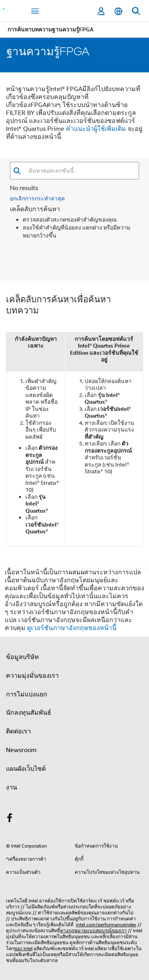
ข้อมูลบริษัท (22, 657)
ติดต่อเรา (18, 731)
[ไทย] (118, 11)
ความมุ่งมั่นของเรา (32, 676)
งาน (12, 787)
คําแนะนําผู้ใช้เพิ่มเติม (96, 129)
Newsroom (21, 750)
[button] (17, 171)
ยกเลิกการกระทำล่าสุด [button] (37, 198)
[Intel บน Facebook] (10, 819)
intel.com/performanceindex (106, 925)
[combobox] (80, 171)
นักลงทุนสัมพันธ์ (29, 713)
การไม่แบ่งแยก (27, 694)
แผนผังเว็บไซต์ (26, 769)
